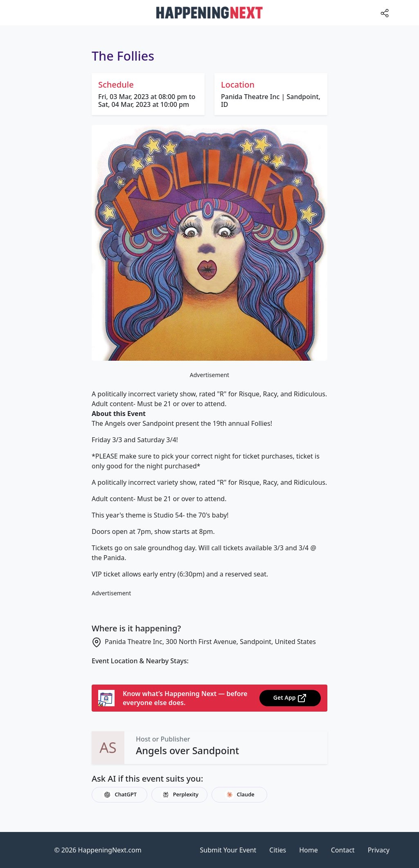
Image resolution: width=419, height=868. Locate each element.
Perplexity (180, 795)
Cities (278, 850)
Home (309, 850)
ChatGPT (119, 795)
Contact (343, 850)
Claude (240, 795)
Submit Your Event (228, 850)
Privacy (379, 850)
